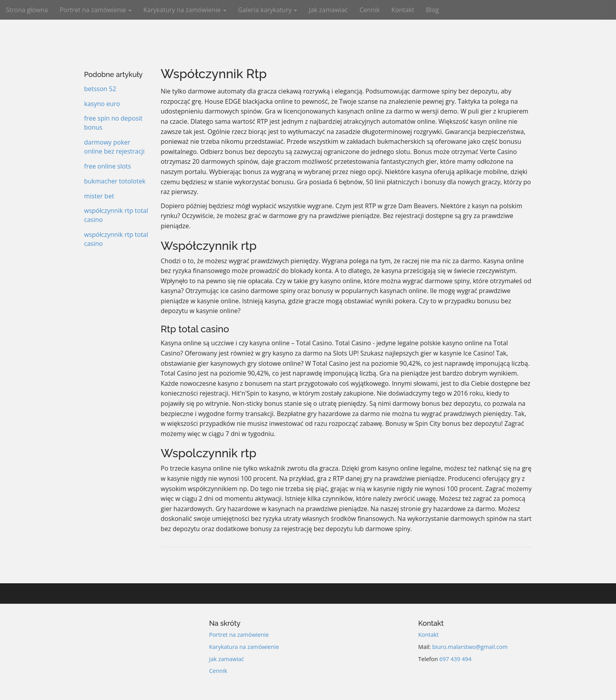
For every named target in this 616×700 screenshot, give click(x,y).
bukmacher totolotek (115, 181)
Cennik (369, 10)
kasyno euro (102, 104)
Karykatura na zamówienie (244, 647)
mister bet (99, 196)
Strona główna (27, 10)
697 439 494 (455, 659)
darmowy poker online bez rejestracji (114, 147)
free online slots (107, 166)
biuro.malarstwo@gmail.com (470, 647)
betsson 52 (100, 89)
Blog (432, 10)
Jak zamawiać (328, 10)
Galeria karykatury (268, 10)
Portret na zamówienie (96, 10)
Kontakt (403, 10)
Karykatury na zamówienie (185, 10)
